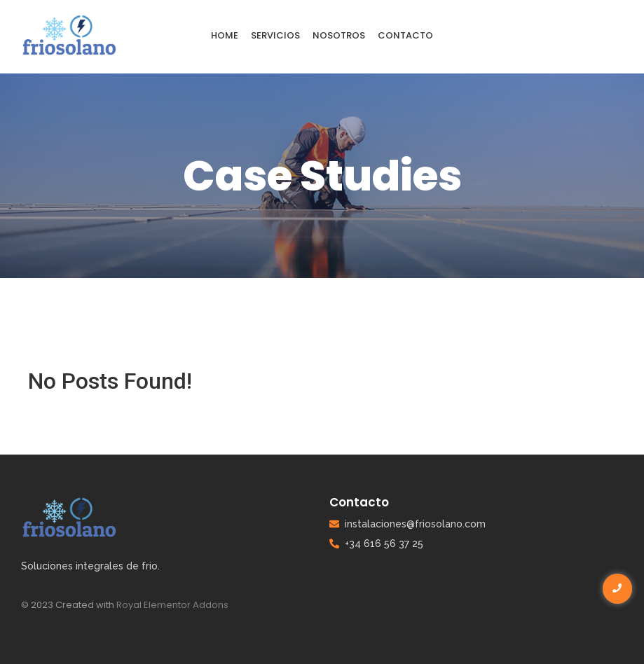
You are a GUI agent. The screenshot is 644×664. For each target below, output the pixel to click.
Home (225, 35)
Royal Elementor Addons (172, 605)
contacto (405, 35)
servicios (275, 35)
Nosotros (339, 35)
